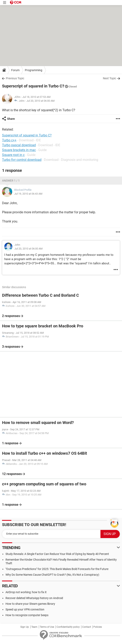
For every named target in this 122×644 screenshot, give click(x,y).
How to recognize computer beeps (27, 615)
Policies (98, 627)
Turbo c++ (9, 140)
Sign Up (25, 627)
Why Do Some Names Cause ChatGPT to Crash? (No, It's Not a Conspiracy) (52, 575)
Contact (87, 627)
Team (34, 627)
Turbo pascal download (19, 145)
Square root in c (13, 155)
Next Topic (109, 78)
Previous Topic (15, 78)
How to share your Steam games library (30, 604)
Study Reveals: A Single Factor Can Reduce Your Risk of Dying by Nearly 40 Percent (57, 554)
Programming (34, 70)
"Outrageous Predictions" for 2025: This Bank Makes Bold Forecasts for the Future (57, 569)
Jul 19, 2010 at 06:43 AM (28, 194)
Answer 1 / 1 (11, 181)
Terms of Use (47, 627)
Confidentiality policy (68, 627)
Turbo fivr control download (22, 160)
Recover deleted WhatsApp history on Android (34, 598)
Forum (15, 70)
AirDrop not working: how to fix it (26, 592)
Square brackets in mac (19, 150)
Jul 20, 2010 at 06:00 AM (40, 101)
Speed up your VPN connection (25, 609)
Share (11, 119)
